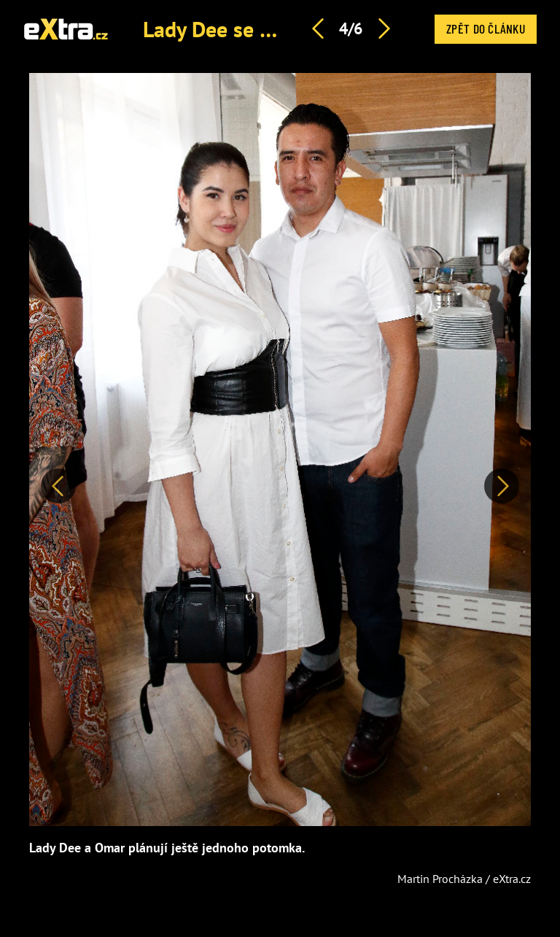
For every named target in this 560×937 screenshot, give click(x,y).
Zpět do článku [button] (486, 28)
